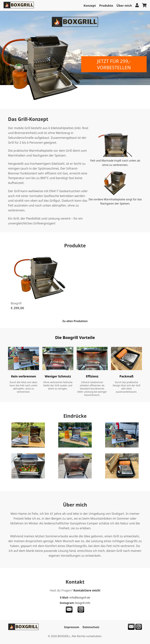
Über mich (124, 6)
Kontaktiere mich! (87, 590)
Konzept (90, 6)
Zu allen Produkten (75, 321)
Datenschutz (91, 627)
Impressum (72, 627)
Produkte (106, 6)
